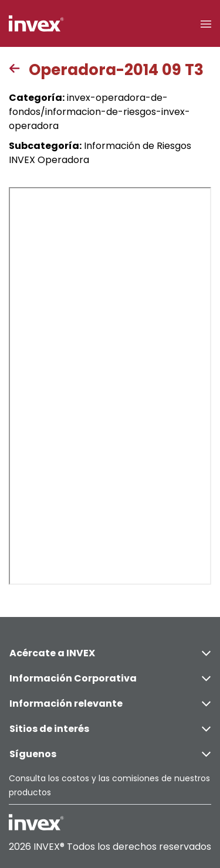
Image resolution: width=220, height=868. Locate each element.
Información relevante (110, 703)
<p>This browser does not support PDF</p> (110, 386)
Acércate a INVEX (110, 653)
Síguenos (110, 754)
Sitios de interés (110, 729)
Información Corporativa (110, 678)
